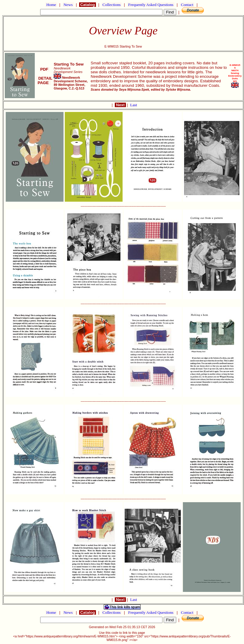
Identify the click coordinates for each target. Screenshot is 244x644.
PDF (44, 69)
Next (120, 105)
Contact (187, 5)
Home (51, 5)
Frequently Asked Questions (151, 5)
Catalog (88, 5)
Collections (112, 5)
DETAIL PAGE (44, 80)
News (68, 5)
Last (134, 105)
